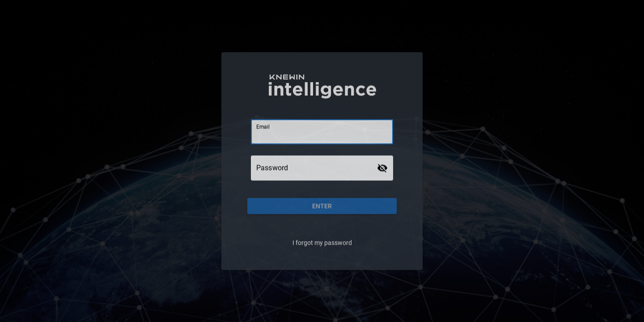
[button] (322, 206)
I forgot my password (322, 242)
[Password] (314, 168)
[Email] (322, 131)
